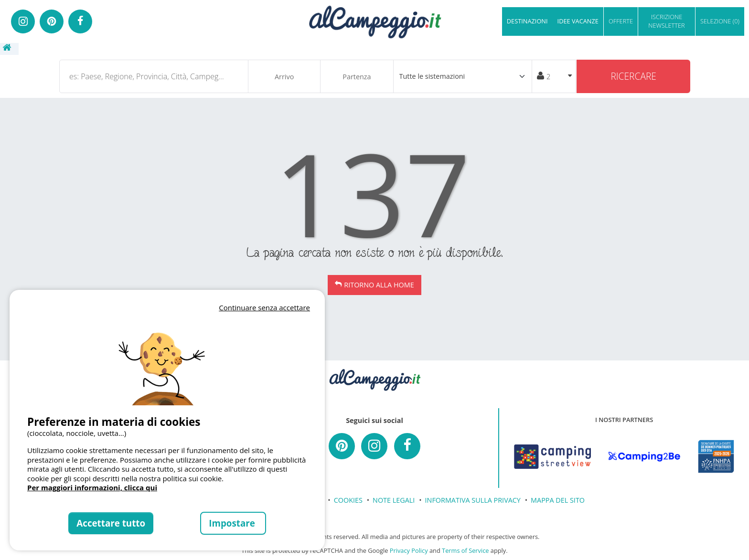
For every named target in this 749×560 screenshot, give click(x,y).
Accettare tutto (111, 523)
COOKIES (348, 500)
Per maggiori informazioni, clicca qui (92, 487)
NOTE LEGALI (394, 500)
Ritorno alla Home (379, 285)
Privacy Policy (409, 550)
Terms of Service (465, 550)
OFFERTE (621, 21)
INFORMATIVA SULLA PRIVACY (473, 500)
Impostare (233, 523)
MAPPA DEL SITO (558, 500)
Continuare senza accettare (264, 307)
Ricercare (633, 76)
